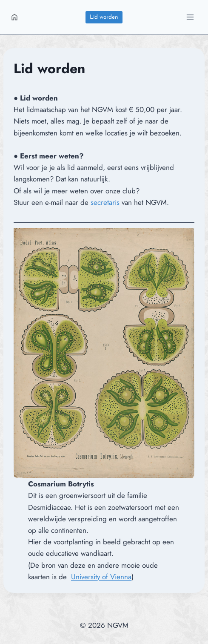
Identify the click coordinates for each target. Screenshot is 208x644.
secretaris (105, 202)
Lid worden (104, 17)
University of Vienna (101, 577)
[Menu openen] (190, 17)
